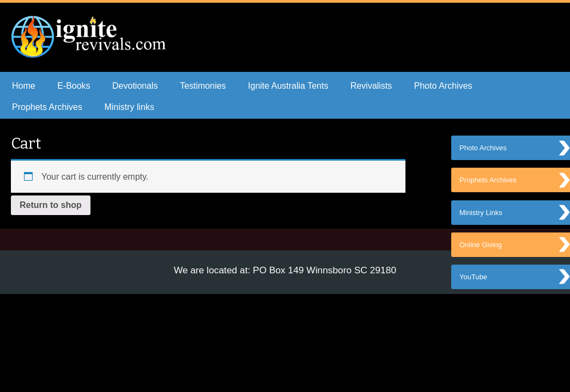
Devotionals (135, 86)
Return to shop (51, 205)
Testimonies (203, 86)
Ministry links (129, 107)
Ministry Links (481, 216)
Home (24, 86)
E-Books (74, 86)
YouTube (473, 282)
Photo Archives (443, 86)
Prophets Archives (47, 107)
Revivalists (371, 86)
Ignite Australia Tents (288, 86)
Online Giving (481, 249)
